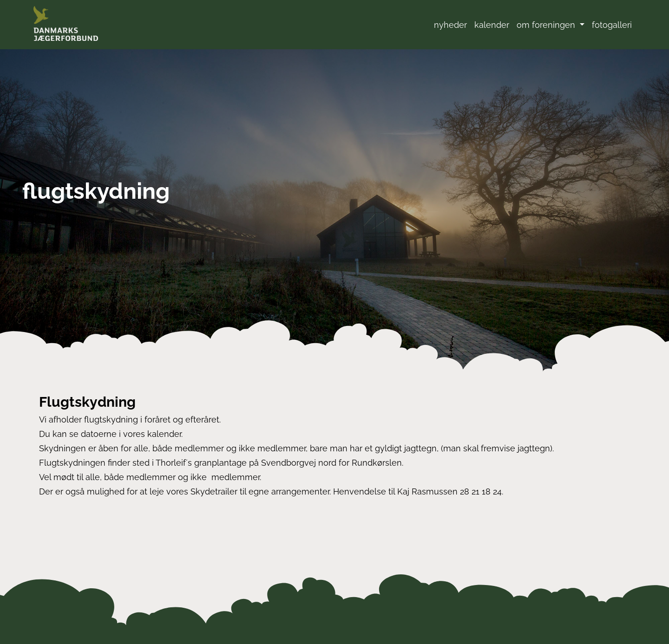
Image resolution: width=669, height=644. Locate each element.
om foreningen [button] (547, 25)
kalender (492, 25)
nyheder (450, 25)
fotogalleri (612, 25)
